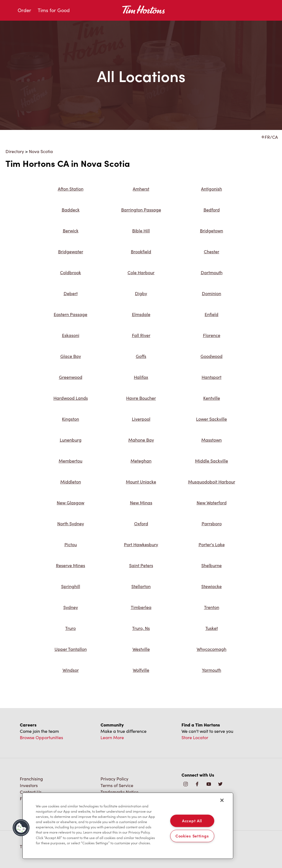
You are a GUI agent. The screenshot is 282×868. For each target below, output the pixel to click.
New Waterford (212, 503)
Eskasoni (71, 335)
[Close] (222, 800)
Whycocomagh (211, 649)
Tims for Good (54, 10)
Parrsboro (212, 523)
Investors (29, 785)
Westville (141, 649)
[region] (128, 826)
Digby (141, 293)
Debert (71, 293)
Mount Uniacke (141, 482)
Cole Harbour (141, 272)
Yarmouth (211, 670)
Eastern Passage (70, 314)
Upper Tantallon (71, 649)
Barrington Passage (141, 210)
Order (24, 10)
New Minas (141, 503)
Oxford (141, 523)
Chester (211, 251)
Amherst (141, 189)
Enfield (211, 314)
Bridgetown (211, 231)
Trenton (212, 607)
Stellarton (141, 586)
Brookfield (141, 251)
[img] (220, 784)
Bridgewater (71, 251)
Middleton (71, 482)
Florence (212, 335)
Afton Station (71, 189)
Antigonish (211, 189)
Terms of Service (117, 785)
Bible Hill (141, 231)
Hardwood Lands (71, 398)
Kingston (70, 419)
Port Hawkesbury (141, 544)
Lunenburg (71, 440)
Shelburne (211, 565)
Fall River (141, 335)
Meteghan (141, 461)
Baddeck (71, 210)
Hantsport (211, 377)
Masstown (211, 440)
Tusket (212, 628)
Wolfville (141, 670)
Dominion (211, 293)
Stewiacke (211, 586)
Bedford (212, 210)
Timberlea (141, 607)
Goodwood (211, 356)
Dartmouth (212, 272)
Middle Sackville (211, 461)
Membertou (70, 461)
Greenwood (71, 377)
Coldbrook (70, 272)
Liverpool (141, 419)
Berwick (71, 231)
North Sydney (71, 523)
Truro (70, 628)
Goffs (141, 356)
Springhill (71, 586)
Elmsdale (141, 314)
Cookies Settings (192, 836)
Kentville (212, 398)
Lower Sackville (211, 419)
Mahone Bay (141, 440)
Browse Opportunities (41, 737)
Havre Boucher (141, 398)
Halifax (141, 377)
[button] (21, 828)
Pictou (71, 544)
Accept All (192, 821)
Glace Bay (71, 356)
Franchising (31, 779)
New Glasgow (70, 503)
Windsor (71, 670)
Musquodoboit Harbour (212, 482)
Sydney (71, 607)
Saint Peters (141, 565)
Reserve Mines (70, 565)
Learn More (112, 737)
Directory (15, 151)
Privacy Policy (114, 779)
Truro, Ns (141, 628)
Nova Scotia (41, 151)
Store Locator (195, 737)
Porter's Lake (212, 544)
